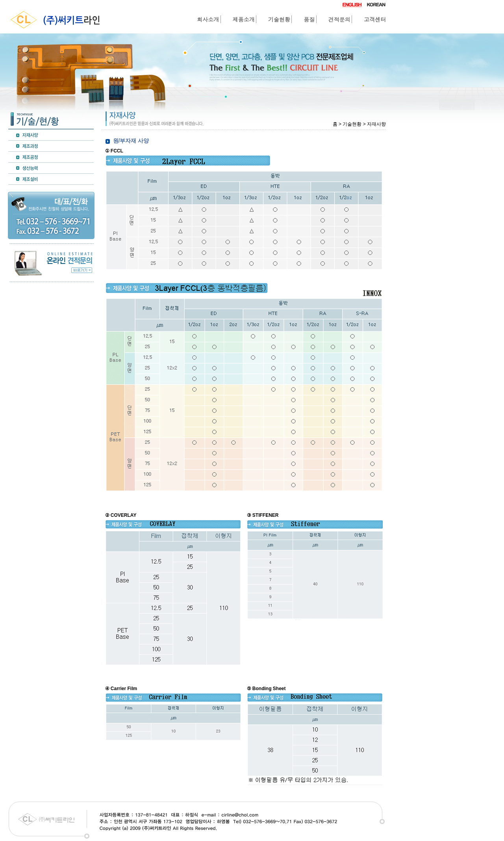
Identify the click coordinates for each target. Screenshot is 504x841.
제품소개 (244, 19)
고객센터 (375, 19)
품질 (309, 19)
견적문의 (339, 19)
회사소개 (208, 19)
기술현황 (279, 19)
